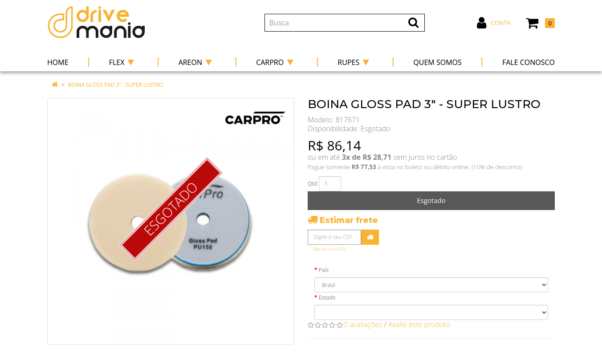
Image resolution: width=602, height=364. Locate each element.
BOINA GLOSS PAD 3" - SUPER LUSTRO (116, 85)
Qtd (312, 184)
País (324, 270)
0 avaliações (363, 324)
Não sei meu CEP (329, 249)
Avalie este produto (419, 324)
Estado (327, 297)
